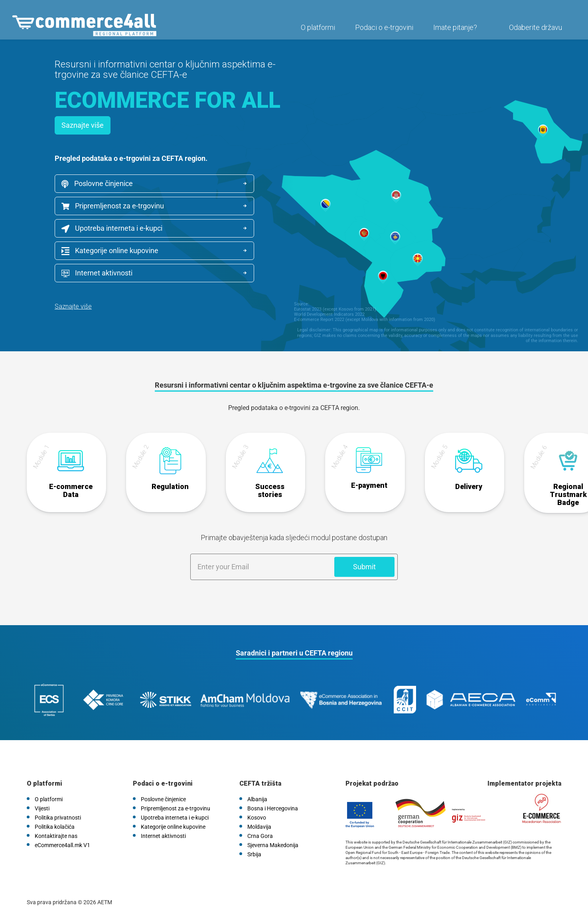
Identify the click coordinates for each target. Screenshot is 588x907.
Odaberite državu (534, 31)
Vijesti (42, 797)
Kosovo (257, 806)
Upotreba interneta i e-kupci (112, 228)
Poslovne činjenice (97, 184)
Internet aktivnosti (97, 273)
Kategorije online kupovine (110, 251)
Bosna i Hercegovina (273, 797)
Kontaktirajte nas (56, 825)
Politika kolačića (55, 816)
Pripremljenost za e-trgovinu (113, 206)
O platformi (316, 31)
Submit (364, 563)
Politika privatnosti (58, 806)
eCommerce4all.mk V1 (62, 834)
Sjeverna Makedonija (273, 834)
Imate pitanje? (453, 31)
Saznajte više (83, 125)
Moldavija (259, 816)
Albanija (257, 788)
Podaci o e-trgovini (382, 31)
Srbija (254, 843)
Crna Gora (260, 825)
